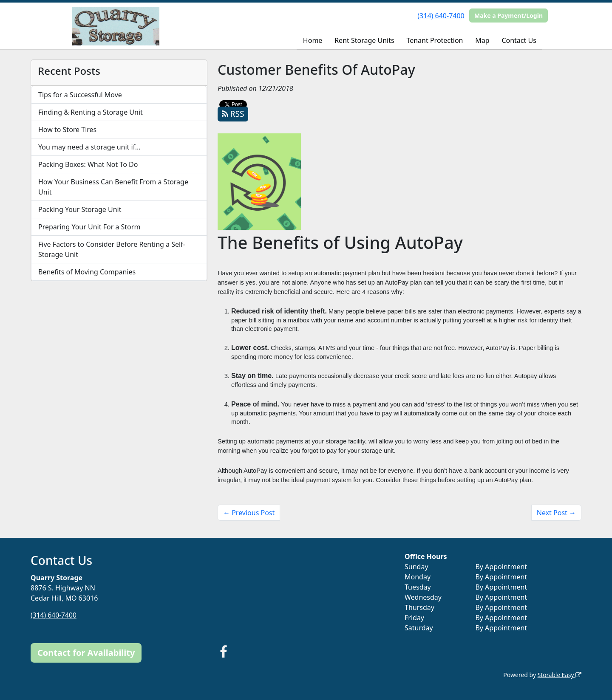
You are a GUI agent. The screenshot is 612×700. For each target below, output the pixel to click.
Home (313, 40)
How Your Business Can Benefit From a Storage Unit (113, 187)
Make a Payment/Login (509, 16)
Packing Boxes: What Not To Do (88, 164)
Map (482, 40)
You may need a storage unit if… (89, 147)
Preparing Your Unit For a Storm (89, 227)
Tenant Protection (435, 40)
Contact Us (519, 40)
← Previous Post (249, 513)
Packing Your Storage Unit (80, 209)
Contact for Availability (86, 653)
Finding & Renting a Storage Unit (91, 112)
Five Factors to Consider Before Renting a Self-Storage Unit (112, 249)
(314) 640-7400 (441, 16)
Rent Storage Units (364, 40)
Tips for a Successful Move (80, 95)
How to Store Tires (67, 130)
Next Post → (556, 513)
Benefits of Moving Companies (87, 272)
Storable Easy (559, 675)
